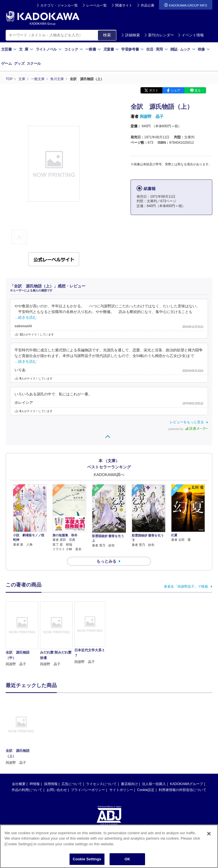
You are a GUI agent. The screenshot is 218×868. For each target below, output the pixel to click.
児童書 (111, 49)
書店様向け (129, 784)
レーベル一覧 (97, 5)
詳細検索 (131, 35)
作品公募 (148, 5)
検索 (107, 35)
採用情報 (51, 784)
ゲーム (6, 63)
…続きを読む (26, 318)
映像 (204, 49)
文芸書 (9, 49)
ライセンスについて (101, 784)
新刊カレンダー (159, 35)
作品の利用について (27, 790)
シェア (176, 90)
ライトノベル (49, 49)
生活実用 (157, 49)
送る (198, 90)
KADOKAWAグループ (186, 784)
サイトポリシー (121, 790)
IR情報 (35, 784)
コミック (74, 49)
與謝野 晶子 (152, 116)
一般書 (93, 49)
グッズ (19, 63)
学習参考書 (133, 49)
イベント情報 (191, 35)
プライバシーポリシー (88, 790)
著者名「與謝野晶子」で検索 (186, 587)
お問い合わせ (57, 790)
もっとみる (106, 561)
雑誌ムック (183, 49)
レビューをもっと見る (187, 422)
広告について (72, 784)
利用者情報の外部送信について (183, 790)
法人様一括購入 (154, 784)
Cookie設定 (146, 790)
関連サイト (124, 5)
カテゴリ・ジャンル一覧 (59, 5)
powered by (188, 429)
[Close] (209, 838)
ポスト (154, 90)
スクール (34, 63)
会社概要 (19, 784)
